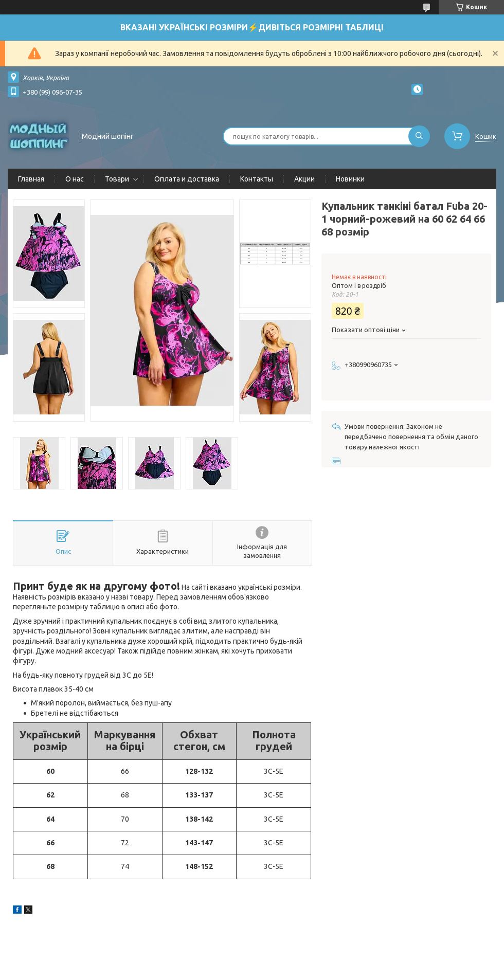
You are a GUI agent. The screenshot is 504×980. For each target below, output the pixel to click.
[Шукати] (419, 136)
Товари (117, 179)
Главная (31, 179)
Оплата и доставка (187, 179)
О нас (75, 179)
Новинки (350, 179)
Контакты (257, 179)
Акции (304, 179)
